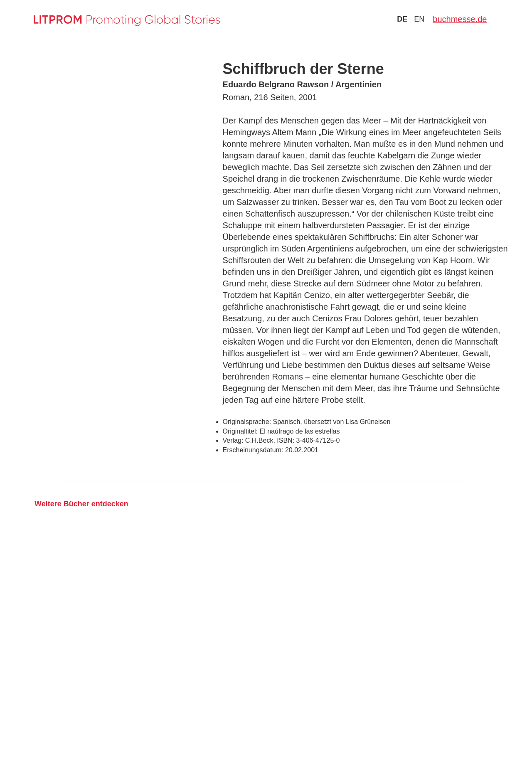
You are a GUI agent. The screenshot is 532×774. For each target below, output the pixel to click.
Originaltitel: (240, 431)
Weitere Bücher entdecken (81, 504)
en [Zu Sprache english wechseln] (419, 19)
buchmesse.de (460, 19)
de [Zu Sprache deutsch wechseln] (402, 19)
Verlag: (233, 440)
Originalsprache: (247, 422)
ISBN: (286, 440)
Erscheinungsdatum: (253, 450)
